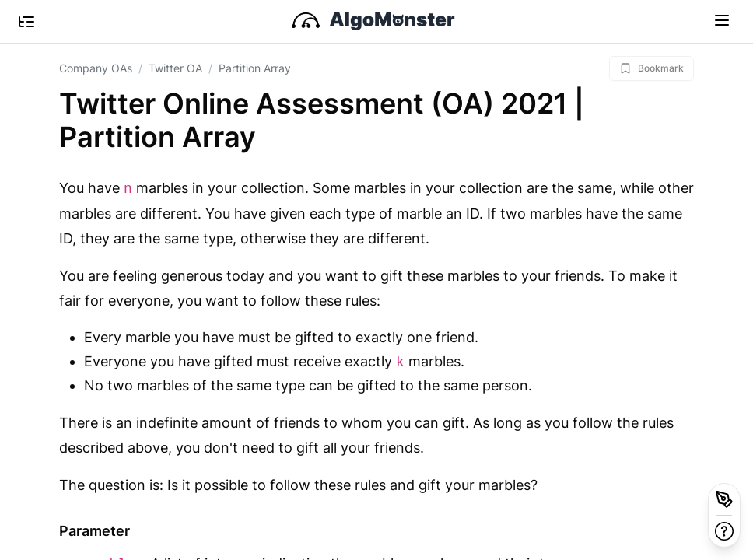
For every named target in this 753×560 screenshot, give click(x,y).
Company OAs (96, 68)
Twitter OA (175, 68)
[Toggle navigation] (722, 19)
